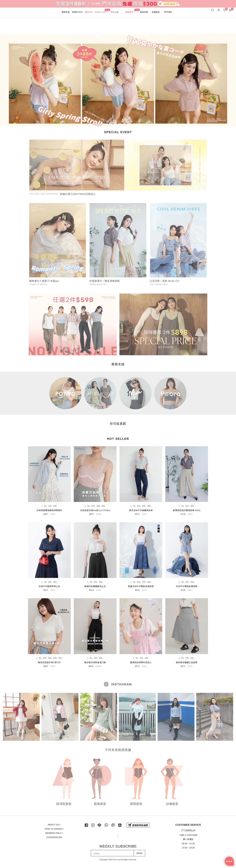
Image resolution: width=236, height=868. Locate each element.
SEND (139, 853)
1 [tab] (109, 124)
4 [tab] (123, 124)
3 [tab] (118, 124)
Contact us (188, 830)
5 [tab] (127, 124)
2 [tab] (113, 124)
